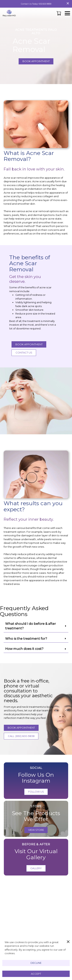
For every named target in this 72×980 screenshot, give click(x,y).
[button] (59, 13)
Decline (36, 963)
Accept (36, 974)
